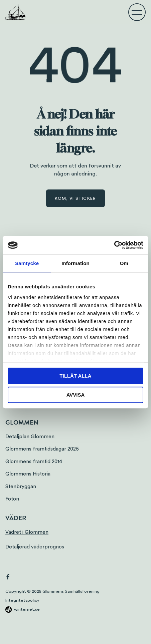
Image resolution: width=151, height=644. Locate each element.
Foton (12, 499)
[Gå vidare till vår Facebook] (8, 578)
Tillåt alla (75, 376)
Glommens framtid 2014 (34, 462)
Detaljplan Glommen (30, 437)
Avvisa (76, 395)
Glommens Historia (28, 474)
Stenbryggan (21, 487)
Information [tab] (75, 263)
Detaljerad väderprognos (35, 547)
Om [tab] (124, 263)
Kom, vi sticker (75, 198)
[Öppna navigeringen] (137, 12)
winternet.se (27, 609)
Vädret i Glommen (27, 532)
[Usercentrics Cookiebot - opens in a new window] (114, 245)
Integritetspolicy (22, 600)
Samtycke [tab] (27, 263)
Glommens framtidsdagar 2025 (42, 449)
